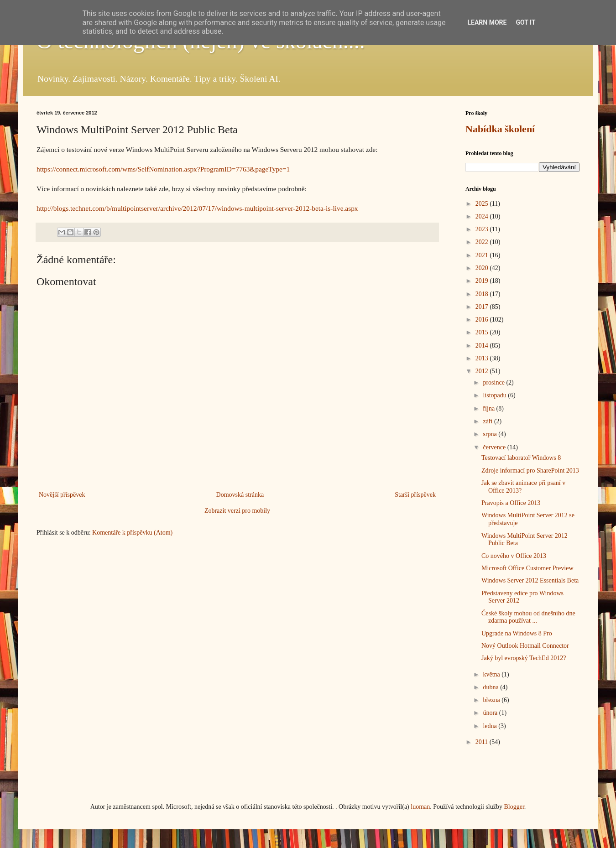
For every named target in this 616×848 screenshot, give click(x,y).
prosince (494, 382)
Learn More (487, 22)
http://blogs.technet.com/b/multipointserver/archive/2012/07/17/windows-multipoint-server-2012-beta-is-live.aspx (197, 208)
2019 (483, 281)
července (495, 447)
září (488, 421)
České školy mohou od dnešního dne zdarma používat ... (528, 617)
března (492, 700)
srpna (491, 434)
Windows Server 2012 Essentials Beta (530, 580)
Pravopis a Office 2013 (511, 503)
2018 (483, 294)
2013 (483, 358)
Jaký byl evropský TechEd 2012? (524, 658)
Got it (525, 22)
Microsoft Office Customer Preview (527, 568)
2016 (483, 320)
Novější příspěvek (62, 495)
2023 (483, 229)
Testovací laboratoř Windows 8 (521, 458)
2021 (483, 255)
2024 (483, 216)
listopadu (495, 395)
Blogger (514, 807)
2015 (483, 332)
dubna (491, 687)
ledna (491, 726)
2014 (483, 346)
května (492, 674)
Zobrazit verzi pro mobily (237, 511)
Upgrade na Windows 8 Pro (517, 633)
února (491, 713)
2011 (483, 742)
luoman (420, 807)
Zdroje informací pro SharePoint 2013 (530, 471)
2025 (483, 204)
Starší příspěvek (415, 495)
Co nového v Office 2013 (514, 556)
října (489, 408)
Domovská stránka (240, 495)
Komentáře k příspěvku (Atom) (132, 533)
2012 (483, 371)
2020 (483, 268)
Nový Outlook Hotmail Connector (525, 646)
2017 (483, 307)
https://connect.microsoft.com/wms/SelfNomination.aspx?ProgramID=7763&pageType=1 (163, 169)
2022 (483, 242)
